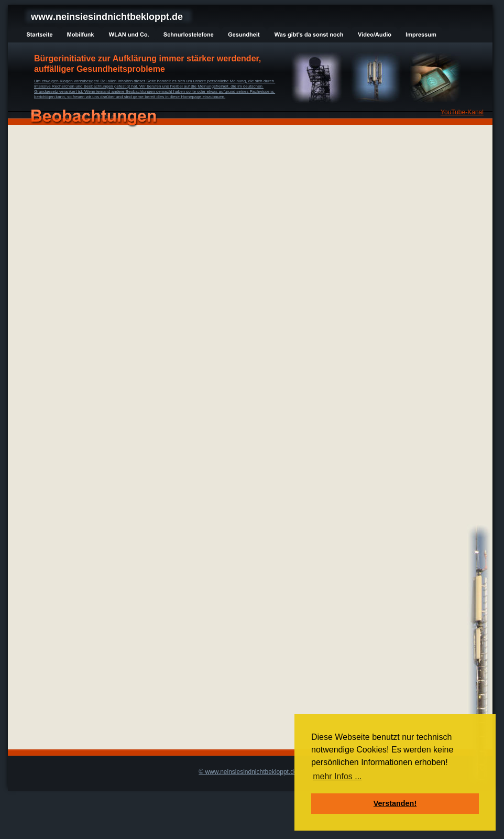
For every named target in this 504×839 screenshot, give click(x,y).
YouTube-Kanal (462, 112)
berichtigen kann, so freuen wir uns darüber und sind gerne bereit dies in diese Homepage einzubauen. (130, 97)
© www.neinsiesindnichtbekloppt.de (248, 772)
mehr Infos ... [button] (337, 776)
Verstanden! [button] (395, 803)
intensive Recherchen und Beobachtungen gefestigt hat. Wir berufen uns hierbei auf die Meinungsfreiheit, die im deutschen (149, 86)
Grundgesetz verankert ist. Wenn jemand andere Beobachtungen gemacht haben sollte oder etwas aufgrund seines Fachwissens (155, 92)
